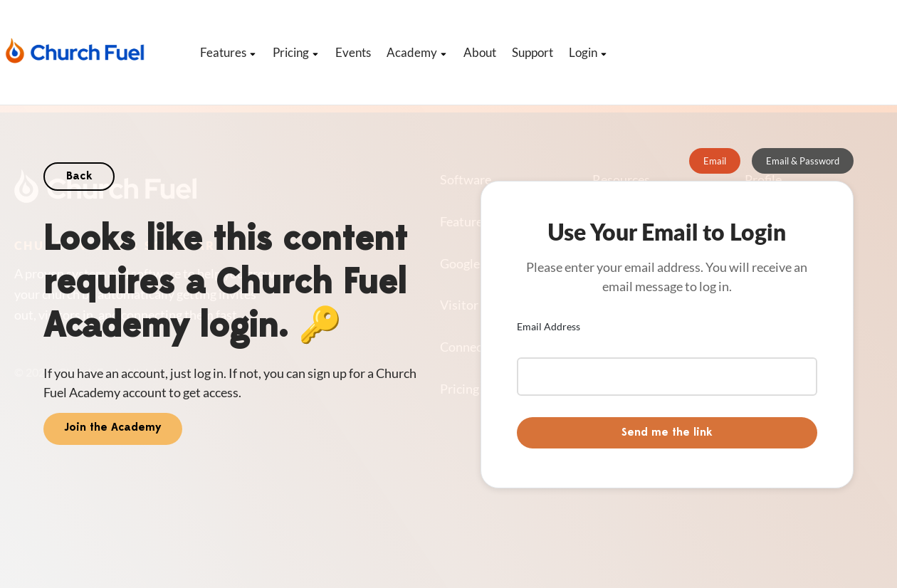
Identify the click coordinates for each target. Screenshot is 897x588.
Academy (417, 52)
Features (229, 52)
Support (533, 52)
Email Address (549, 326)
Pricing (296, 52)
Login (588, 52)
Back (79, 177)
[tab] (715, 161)
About (480, 52)
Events (353, 52)
